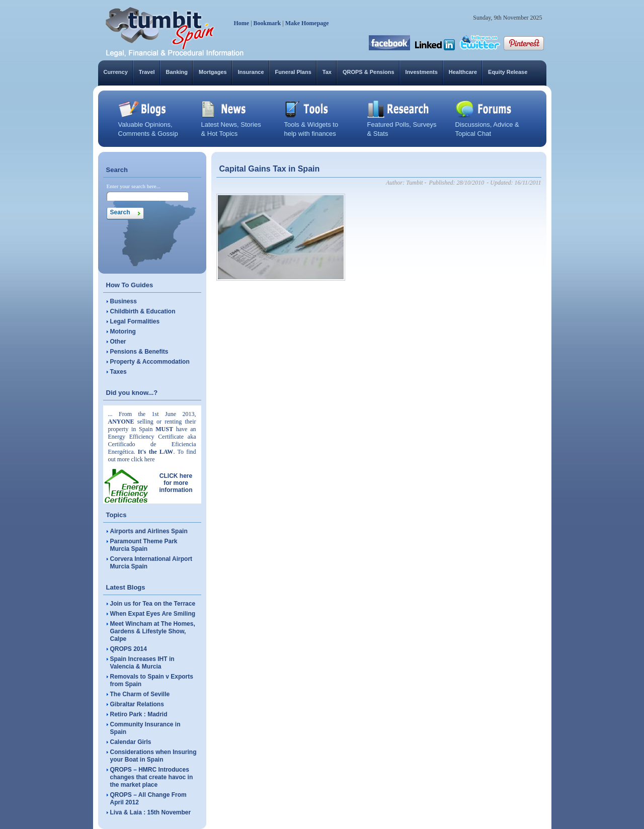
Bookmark (267, 23)
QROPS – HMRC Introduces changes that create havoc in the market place (152, 777)
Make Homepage (307, 23)
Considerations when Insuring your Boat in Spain (153, 756)
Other (118, 342)
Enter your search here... (134, 186)
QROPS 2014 (129, 649)
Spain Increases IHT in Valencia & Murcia (142, 663)
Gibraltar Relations (137, 704)
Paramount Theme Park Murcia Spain (144, 545)
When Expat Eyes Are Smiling (153, 614)
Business (124, 301)
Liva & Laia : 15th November (151, 812)
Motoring (123, 331)
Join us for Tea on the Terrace (153, 604)
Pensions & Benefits (139, 352)
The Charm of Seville (140, 694)
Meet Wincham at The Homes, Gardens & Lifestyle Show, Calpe (153, 631)
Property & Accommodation (150, 362)
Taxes (118, 372)
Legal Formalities (135, 321)
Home (242, 23)
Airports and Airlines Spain (149, 531)
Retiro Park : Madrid (139, 714)
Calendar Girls (131, 742)
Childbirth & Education (143, 311)
